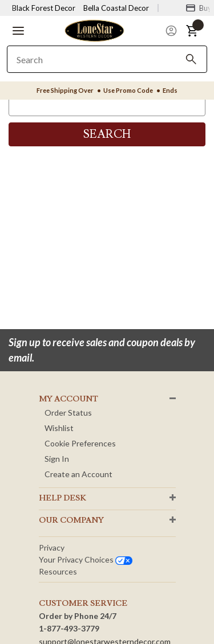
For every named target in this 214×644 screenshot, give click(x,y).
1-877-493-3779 (69, 628)
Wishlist (59, 428)
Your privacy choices (86, 559)
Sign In (57, 459)
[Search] (191, 59)
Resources (58, 571)
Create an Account (78, 474)
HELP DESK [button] (62, 498)
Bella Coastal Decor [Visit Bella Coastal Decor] (116, 8)
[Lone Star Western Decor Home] (94, 30)
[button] (18, 31)
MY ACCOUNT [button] (68, 399)
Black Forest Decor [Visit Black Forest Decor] (44, 8)
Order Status (68, 413)
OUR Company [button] (71, 520)
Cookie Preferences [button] (80, 443)
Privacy (52, 547)
